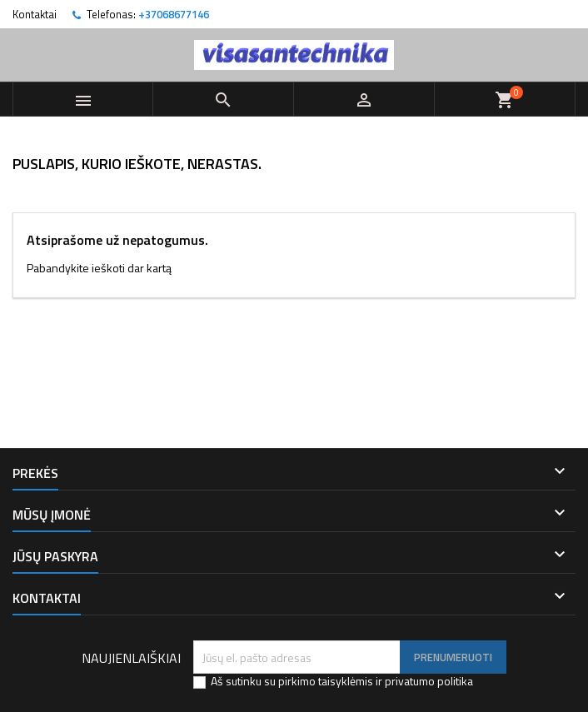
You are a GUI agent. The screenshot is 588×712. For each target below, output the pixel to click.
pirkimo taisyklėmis (326, 681)
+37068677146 (174, 14)
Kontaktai (35, 14)
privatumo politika (429, 681)
